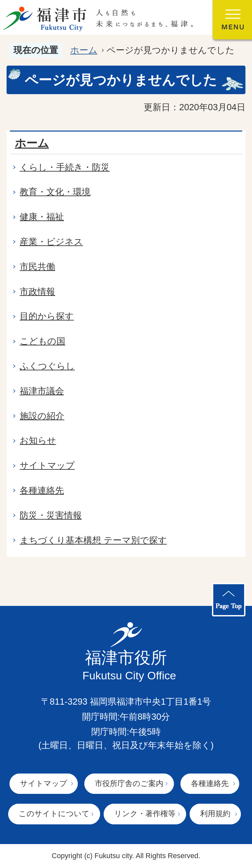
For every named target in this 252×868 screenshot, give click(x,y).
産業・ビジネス (51, 242)
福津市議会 (42, 391)
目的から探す (47, 316)
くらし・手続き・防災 (65, 167)
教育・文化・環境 (55, 192)
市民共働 (37, 267)
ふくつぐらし (47, 366)
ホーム (84, 50)
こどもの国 (42, 341)
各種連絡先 (42, 490)
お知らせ (38, 440)
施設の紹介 (42, 416)
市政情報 (37, 291)
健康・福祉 (42, 217)
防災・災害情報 (51, 515)
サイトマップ (47, 465)
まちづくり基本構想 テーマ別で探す (93, 540)
